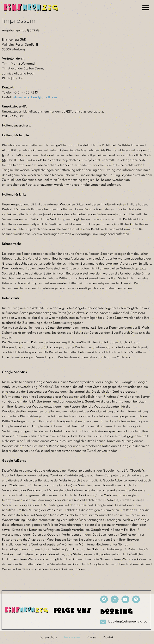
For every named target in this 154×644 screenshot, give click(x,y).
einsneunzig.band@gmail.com (35, 98)
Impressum (72, 638)
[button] (146, 8)
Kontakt (110, 638)
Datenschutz (47, 638)
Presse (92, 638)
